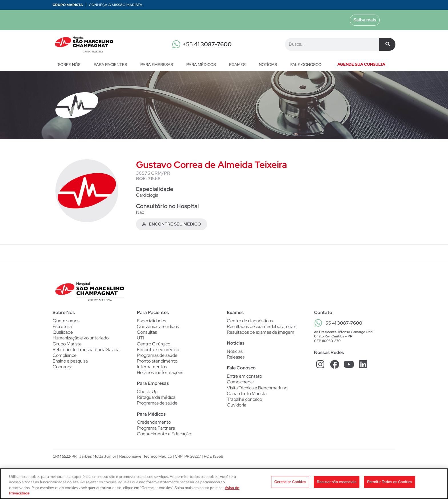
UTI (140, 339)
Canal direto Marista (247, 395)
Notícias (269, 65)
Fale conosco (306, 65)
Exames (239, 65)
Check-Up (147, 394)
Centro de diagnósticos (250, 321)
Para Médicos (202, 65)
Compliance (65, 357)
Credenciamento (154, 425)
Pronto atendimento (157, 363)
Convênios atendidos (158, 327)
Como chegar (241, 384)
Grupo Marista (68, 5)
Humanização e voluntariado (81, 339)
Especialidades (151, 321)
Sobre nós (71, 65)
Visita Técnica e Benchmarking (257, 390)
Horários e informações (160, 375)
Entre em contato (244, 378)
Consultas (147, 333)
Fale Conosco (241, 369)
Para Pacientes (112, 65)
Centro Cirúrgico (154, 345)
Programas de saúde (157, 357)
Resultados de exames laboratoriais (262, 327)
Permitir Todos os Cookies (390, 483)
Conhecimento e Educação (164, 437)
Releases (236, 358)
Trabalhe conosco (244, 401)
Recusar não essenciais (337, 483)
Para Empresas (158, 65)
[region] (224, 484)
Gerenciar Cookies (290, 483)
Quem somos (66, 321)
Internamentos (152, 369)
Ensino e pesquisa (70, 363)
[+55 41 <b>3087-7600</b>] (318, 323)
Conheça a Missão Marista (116, 5)
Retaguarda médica (156, 400)
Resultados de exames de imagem (261, 333)
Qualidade (63, 333)
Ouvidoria (237, 407)
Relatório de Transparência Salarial (86, 351)
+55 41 (207, 44)
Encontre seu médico (158, 351)
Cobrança (62, 369)
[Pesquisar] (387, 44)
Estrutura (62, 327)
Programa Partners (156, 431)
